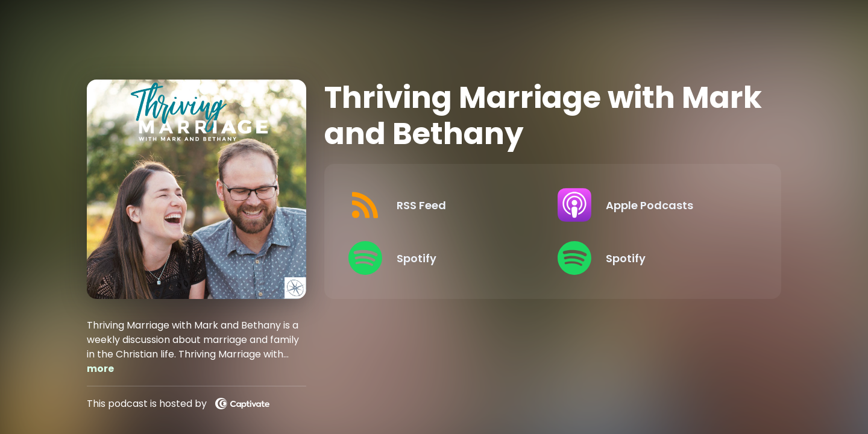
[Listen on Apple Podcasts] (653, 205)
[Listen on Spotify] (443, 258)
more (100, 369)
